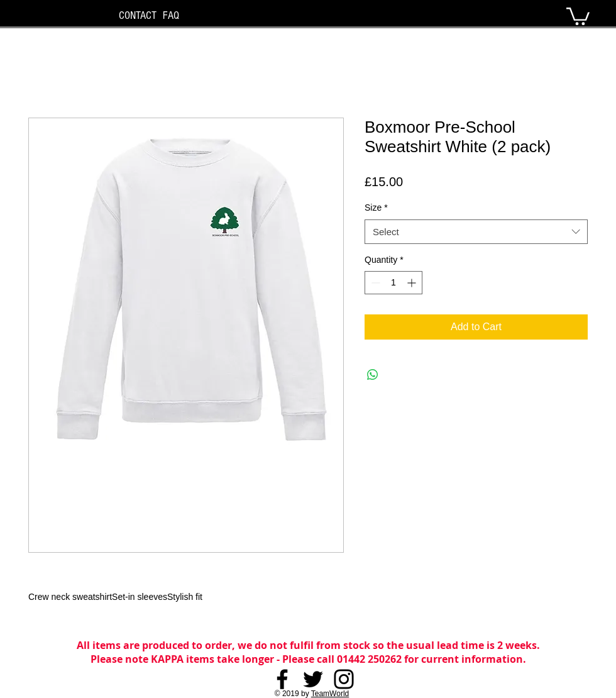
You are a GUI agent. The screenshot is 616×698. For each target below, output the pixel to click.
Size (376, 208)
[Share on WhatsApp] (373, 375)
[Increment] (413, 283)
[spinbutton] (393, 283)
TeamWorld (330, 694)
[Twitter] (313, 679)
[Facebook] (282, 679)
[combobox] (476, 232)
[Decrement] (374, 283)
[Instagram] (344, 679)
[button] (578, 15)
